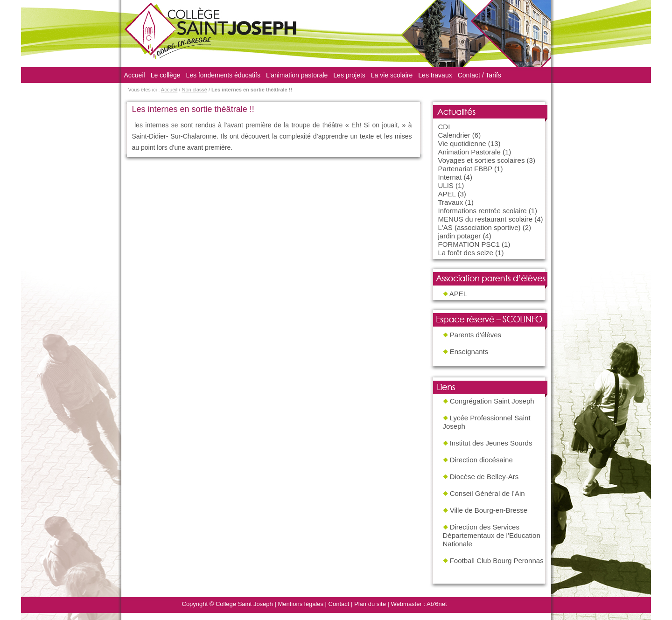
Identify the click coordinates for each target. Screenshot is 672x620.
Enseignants (469, 352)
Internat (450, 177)
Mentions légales (301, 604)
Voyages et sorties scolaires (482, 160)
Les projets (349, 75)
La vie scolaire (392, 75)
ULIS (446, 185)
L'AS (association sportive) (479, 227)
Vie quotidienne (462, 143)
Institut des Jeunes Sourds (491, 443)
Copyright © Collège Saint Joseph (227, 604)
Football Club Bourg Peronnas (497, 561)
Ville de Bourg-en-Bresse (489, 510)
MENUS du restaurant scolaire (486, 219)
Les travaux (435, 75)
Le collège (166, 75)
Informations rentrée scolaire (483, 211)
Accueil (135, 75)
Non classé (194, 90)
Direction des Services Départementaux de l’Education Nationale (492, 535)
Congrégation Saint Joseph (492, 401)
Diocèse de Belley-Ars (484, 477)
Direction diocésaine (481, 460)
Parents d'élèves (476, 335)
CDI (444, 127)
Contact (339, 604)
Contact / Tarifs (479, 75)
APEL (447, 194)
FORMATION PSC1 (469, 244)
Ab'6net (437, 604)
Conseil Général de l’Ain (487, 493)
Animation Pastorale (469, 152)
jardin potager (460, 236)
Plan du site (370, 604)
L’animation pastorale (297, 75)
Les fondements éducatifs (223, 75)
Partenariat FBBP (465, 169)
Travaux (451, 202)
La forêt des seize (466, 253)
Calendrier (454, 135)
